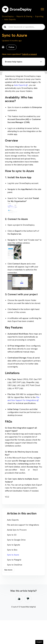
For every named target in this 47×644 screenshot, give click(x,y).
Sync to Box (12, 550)
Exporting (39, 16)
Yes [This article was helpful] (19, 599)
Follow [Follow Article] (11, 47)
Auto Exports (10, 19)
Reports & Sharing (24, 16)
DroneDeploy (8, 16)
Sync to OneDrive (15, 565)
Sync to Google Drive (16, 540)
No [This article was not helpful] (28, 599)
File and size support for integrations (23, 525)
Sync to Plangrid (14, 560)
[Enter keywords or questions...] (23, 27)
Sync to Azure (13, 555)
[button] (23, 62)
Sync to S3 (12, 535)
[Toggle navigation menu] (42, 9)
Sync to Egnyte (14, 545)
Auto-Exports (13, 520)
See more (8, 570)
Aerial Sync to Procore (17, 530)
